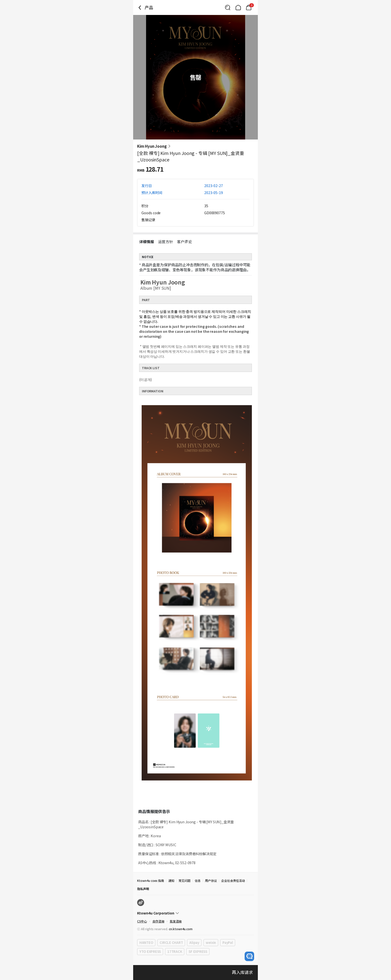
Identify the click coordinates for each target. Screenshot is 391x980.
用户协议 (211, 880)
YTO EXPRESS (150, 951)
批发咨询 (176, 921)
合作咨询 (158, 921)
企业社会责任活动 (233, 880)
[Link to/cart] (249, 7)
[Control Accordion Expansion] (195, 913)
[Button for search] (228, 7)
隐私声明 (143, 889)
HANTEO (146, 943)
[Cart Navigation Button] (249, 7)
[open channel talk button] (249, 956)
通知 (171, 880)
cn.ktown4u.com (181, 929)
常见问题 (185, 880)
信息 (198, 880)
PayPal (228, 943)
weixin (211, 943)
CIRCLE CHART (171, 943)
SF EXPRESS (198, 951)
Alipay (194, 943)
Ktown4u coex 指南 (151, 880)
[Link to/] (238, 7)
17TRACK (175, 951)
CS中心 (142, 921)
